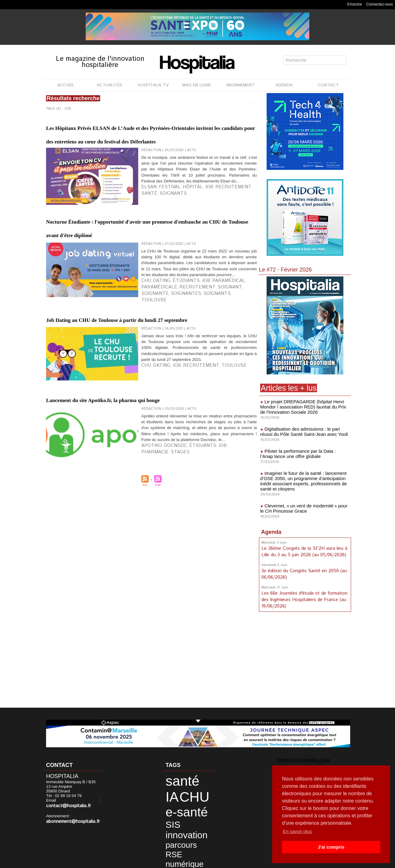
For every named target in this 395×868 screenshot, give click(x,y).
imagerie (173, 826)
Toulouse (55, 342)
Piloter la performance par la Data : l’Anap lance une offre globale (302, 452)
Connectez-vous (379, 4)
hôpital (179, 219)
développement (180, 832)
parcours (175, 814)
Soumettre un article (230, 862)
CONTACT (328, 85)
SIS (191, 800)
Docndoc (168, 519)
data (196, 820)
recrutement (209, 219)
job (191, 219)
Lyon (200, 842)
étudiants (175, 332)
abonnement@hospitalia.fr (70, 816)
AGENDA (284, 85)
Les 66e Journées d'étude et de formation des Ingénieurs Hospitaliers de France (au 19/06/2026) (303, 594)
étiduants (188, 519)
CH (186, 826)
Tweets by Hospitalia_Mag (290, 759)
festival (162, 219)
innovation (178, 807)
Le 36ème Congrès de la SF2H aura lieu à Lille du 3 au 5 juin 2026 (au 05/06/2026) (303, 547)
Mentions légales (163, 862)
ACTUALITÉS (110, 85)
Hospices (174, 842)
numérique (177, 820)
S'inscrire (354, 4)
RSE (192, 814)
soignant (177, 337)
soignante (198, 337)
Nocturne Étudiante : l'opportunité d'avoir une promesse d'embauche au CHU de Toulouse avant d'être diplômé (143, 260)
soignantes (221, 337)
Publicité (195, 862)
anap (189, 842)
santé (230, 219)
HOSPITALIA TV (153, 85)
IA (192, 778)
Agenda (271, 528)
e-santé (178, 794)
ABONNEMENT (240, 85)
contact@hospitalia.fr (79, 801)
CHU (145, 332)
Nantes (172, 847)
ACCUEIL (66, 85)
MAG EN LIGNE (197, 85)
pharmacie (219, 519)
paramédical (208, 332)
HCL (185, 837)
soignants (151, 224)
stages (238, 519)
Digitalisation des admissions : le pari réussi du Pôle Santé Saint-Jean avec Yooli (304, 430)
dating (157, 332)
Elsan (147, 219)
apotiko (149, 519)
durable (172, 837)
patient (187, 847)
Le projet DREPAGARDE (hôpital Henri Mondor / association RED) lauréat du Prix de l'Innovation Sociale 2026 (303, 406)
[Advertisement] (305, 658)
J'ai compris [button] (331, 847)
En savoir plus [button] (298, 831)
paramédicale (235, 332)
